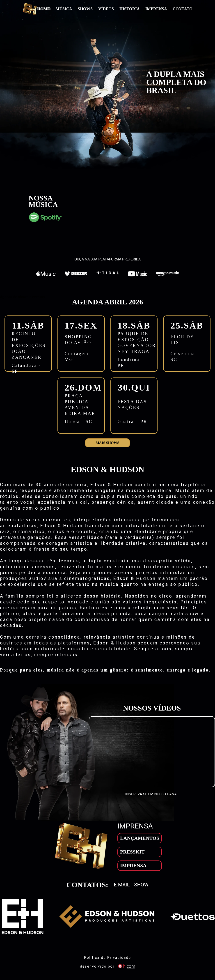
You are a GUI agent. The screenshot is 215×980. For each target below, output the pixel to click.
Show (141, 885)
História (130, 9)
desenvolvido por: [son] (107, 966)
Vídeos (106, 9)
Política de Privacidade (107, 958)
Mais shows (107, 443)
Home (44, 9)
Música (64, 9)
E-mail (122, 885)
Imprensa (156, 9)
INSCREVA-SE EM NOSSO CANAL (152, 794)
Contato (183, 9)
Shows (85, 9)
